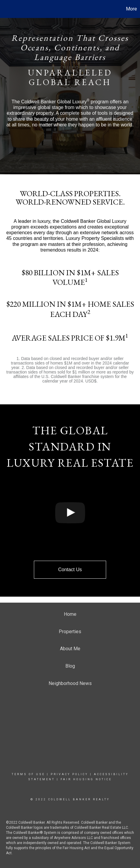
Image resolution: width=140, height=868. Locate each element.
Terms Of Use (28, 774)
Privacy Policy (69, 774)
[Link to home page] (5, 9)
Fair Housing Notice (86, 779)
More (131, 9)
